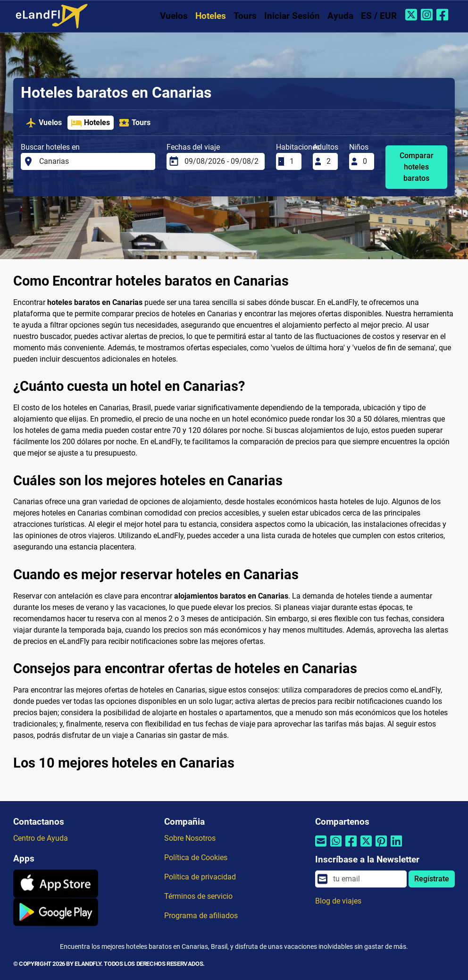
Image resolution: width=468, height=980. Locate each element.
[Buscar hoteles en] (94, 161)
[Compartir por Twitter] (366, 847)
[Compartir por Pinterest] (381, 847)
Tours (245, 16)
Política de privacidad (200, 877)
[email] (367, 879)
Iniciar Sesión (292, 16)
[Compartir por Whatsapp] (336, 847)
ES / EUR (379, 16)
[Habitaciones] (292, 161)
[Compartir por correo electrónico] (321, 847)
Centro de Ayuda (41, 838)
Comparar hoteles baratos (417, 167)
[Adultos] (329, 161)
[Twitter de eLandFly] (412, 15)
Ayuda (340, 16)
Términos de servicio (198, 896)
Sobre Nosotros (190, 838)
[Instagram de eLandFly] (428, 15)
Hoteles (211, 16)
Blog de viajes (338, 901)
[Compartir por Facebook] (351, 847)
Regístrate (432, 879)
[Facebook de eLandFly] (443, 15)
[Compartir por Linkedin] (396, 847)
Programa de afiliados (201, 916)
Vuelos (174, 16)
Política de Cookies (196, 857)
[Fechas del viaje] (222, 161)
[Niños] (366, 161)
